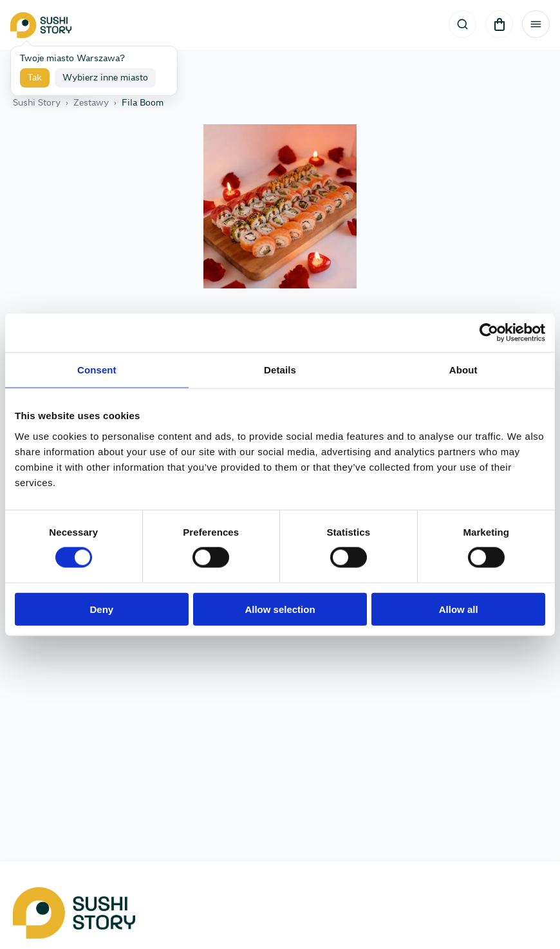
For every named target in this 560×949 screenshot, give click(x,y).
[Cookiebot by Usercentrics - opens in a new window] (489, 333)
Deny (101, 609)
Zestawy (91, 103)
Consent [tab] (97, 370)
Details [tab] (280, 370)
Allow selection (280, 609)
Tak (35, 78)
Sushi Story (37, 103)
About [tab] (463, 370)
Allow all (459, 609)
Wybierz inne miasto (105, 78)
